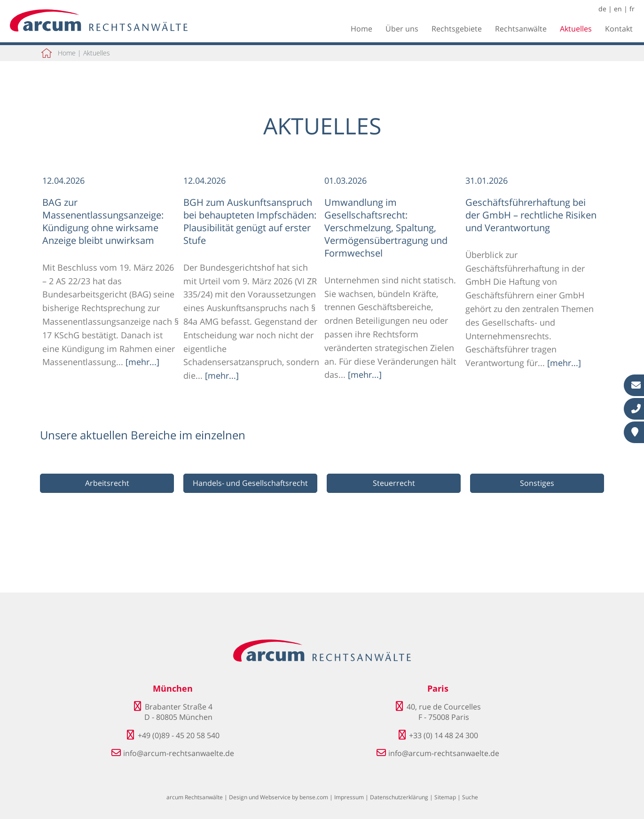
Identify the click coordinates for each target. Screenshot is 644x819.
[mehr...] (142, 362)
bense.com (314, 797)
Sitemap (445, 797)
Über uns (402, 29)
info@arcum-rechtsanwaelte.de (179, 753)
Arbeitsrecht (107, 483)
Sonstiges (537, 483)
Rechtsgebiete (457, 29)
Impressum (349, 797)
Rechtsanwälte (521, 29)
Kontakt (619, 29)
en (618, 9)
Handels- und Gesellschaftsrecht (250, 483)
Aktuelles (576, 29)
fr (632, 9)
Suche (470, 797)
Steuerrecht (394, 483)
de (602, 9)
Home (361, 29)
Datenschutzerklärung (399, 797)
